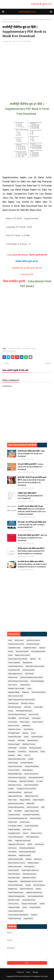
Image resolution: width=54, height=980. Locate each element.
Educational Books (14, 20)
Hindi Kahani (36, 718)
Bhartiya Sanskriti (35, 748)
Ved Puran (28, 707)
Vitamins (34, 915)
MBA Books (12, 855)
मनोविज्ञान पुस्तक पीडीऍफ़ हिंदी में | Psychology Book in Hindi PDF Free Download (30, 496)
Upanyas (42, 648)
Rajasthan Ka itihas (29, 878)
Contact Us (20, 972)
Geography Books (14, 833)
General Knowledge (37, 681)
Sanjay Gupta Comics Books (18, 659)
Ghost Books (33, 752)
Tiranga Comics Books (29, 904)
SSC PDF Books (24, 718)
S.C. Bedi (40, 781)
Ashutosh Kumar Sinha (16, 804)
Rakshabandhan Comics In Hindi (31, 881)
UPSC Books (12, 748)
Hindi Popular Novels (38, 651)
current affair (38, 707)
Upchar (42, 904)
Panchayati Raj (29, 867)
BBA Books (30, 804)
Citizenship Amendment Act (18, 818)
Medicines (38, 859)
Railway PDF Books (15, 737)
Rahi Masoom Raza (30, 874)
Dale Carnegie (13, 763)
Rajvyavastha (13, 881)
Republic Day (13, 889)
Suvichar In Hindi (14, 900)
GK (39, 659)
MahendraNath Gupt (15, 774)
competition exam (14, 348)
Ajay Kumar (28, 792)
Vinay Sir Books (35, 907)
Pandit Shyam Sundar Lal (30, 870)
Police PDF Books (14, 874)
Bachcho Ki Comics (33, 640)
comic (29, 689)
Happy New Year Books (23, 841)
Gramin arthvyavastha (16, 837)
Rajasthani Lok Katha (27, 781)
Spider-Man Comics (15, 785)
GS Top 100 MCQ (14, 770)
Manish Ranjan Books (16, 859)
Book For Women (33, 807)
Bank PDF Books (37, 737)
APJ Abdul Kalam (14, 733)
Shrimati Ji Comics (28, 703)
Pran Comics (13, 685)
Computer (12, 740)
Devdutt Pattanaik (27, 763)
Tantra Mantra (28, 729)
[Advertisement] (27, 71)
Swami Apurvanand (29, 900)
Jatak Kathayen (28, 770)
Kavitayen (12, 755)
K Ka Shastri (12, 852)
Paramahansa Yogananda (17, 778)
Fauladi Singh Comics (16, 666)
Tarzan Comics (13, 904)
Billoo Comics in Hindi (16, 696)
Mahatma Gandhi (25, 855)
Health (30, 844)
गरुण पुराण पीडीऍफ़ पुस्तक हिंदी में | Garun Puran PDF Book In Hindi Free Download (30, 467)
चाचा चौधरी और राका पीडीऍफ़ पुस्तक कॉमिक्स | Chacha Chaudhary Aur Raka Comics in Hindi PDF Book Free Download (32, 564)
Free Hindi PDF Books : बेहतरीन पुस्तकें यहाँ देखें (27, 255)
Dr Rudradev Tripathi (15, 826)
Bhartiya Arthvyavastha (16, 807)
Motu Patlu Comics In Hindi (35, 666)
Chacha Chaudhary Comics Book (31, 677)
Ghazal (25, 833)
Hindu (10, 655)
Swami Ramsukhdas (31, 785)
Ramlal (28, 885)
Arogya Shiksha (25, 800)
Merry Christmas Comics (17, 863)
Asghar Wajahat (38, 800)
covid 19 (27, 755)
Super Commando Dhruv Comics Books (22, 700)
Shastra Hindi (13, 677)
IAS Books (21, 740)
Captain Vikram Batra (32, 811)
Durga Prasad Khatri (32, 826)
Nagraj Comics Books (22, 655)
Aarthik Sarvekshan (15, 792)
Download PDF (27, 274)
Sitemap (35, 972)
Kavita (43, 752)
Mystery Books (33, 740)
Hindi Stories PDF (14, 670)
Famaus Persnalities (32, 766)
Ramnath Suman (39, 885)
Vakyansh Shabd (14, 907)
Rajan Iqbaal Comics (15, 674)
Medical (29, 859)
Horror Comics (34, 715)
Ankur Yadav (13, 800)
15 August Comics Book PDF (26, 789)
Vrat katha (23, 748)
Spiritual (33, 659)
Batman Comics (14, 726)
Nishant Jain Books (15, 867)
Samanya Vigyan (14, 744)
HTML (10, 841)
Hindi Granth (29, 674)
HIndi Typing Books (32, 837)
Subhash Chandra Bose (34, 893)
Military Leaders (33, 863)
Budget (31, 759)
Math (20, 755)
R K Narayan (12, 781)
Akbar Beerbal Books (15, 796)
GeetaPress (26, 726)
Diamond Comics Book (16, 644)
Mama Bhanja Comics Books (18, 681)
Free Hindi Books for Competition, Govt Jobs (33, 976)
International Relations (27, 848)
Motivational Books (15, 707)
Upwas (26, 737)
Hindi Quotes (39, 844)
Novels (11, 651)
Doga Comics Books (15, 766)
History (11, 711)
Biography (12, 752)
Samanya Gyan (13, 703)
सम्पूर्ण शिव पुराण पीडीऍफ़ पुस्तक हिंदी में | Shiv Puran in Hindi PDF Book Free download (31, 454)
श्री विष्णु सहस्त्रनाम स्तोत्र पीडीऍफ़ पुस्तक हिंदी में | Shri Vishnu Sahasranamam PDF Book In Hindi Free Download (31, 551)
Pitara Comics (25, 722)
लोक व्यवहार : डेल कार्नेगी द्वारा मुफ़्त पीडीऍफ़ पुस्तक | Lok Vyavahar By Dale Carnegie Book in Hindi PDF (32, 525)
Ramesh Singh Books (16, 885)
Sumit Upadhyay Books (35, 896)
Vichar (25, 907)
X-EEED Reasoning (15, 919)
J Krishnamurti (25, 685)
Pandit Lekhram (14, 870)
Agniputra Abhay (14, 692)
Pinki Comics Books (39, 692)
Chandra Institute (14, 815)
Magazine (26, 692)
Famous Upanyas (14, 663)
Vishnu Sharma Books (16, 911)
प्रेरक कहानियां (12, 718)
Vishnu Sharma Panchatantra (18, 915)
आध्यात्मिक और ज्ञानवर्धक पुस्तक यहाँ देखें (27, 268)
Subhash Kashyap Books (17, 896)
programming (28, 919)
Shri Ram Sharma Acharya (17, 715)
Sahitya (38, 889)
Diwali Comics (25, 822)
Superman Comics (14, 729)
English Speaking (14, 829)
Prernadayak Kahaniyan (24, 711)
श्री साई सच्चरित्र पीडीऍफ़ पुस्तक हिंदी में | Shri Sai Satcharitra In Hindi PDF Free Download (32, 538)
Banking (25, 733)
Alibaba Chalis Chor (32, 796)
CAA (43, 807)
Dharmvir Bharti (35, 818)
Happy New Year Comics (16, 844)
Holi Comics (12, 848)
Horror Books (13, 722)
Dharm (33, 733)
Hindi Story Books (29, 670)
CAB (10, 811)
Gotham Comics (36, 833)
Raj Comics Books (22, 651)
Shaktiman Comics (29, 744)
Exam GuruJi (27, 829)
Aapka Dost (8, 41)
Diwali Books (13, 822)
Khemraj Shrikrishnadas (27, 852)
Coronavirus (22, 752)
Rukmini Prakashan (26, 889)
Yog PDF (11, 789)
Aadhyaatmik (27, 663)
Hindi (10, 640)
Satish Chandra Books (16, 893)
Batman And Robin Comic (17, 759)
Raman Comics (38, 722)
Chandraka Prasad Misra (31, 815)
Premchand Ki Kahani (36, 778)
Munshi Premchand (31, 774)
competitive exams (29, 348)
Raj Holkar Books (14, 878)
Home (4, 20)
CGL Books (18, 811)
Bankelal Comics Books (16, 689)
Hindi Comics (19, 640)
